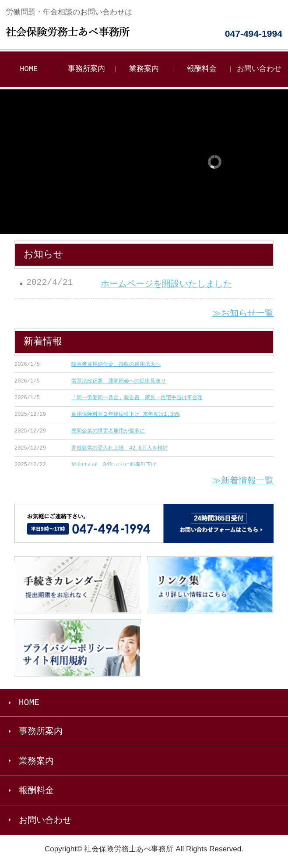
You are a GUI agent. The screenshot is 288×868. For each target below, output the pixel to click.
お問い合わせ (259, 69)
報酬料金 (202, 69)
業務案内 (144, 69)
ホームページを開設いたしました (166, 284)
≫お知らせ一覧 (243, 314)
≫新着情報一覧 (243, 481)
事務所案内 (86, 69)
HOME (29, 69)
